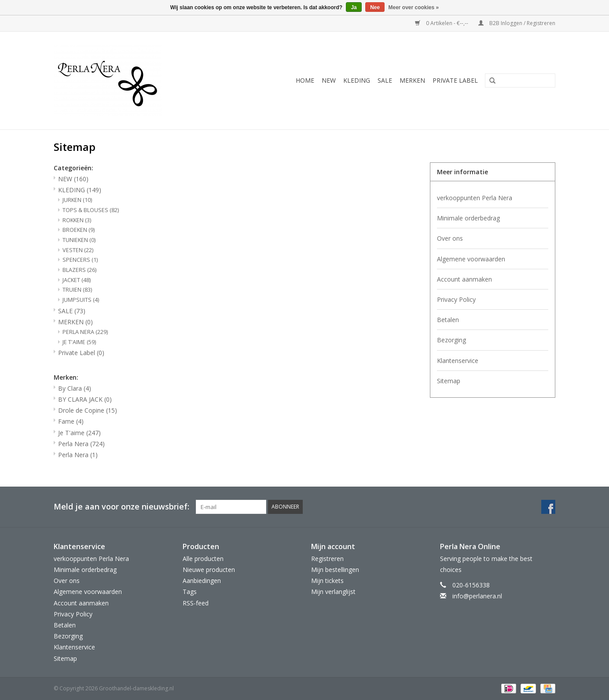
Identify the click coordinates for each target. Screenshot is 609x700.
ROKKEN (77, 220)
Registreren (327, 559)
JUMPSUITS (81, 300)
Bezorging (451, 340)
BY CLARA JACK (85, 399)
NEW (329, 80)
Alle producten (203, 559)
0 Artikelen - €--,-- (442, 23)
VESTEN (78, 250)
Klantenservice (458, 361)
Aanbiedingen (202, 581)
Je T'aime (79, 433)
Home (305, 80)
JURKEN (77, 200)
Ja (354, 7)
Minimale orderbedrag (468, 218)
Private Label (455, 80)
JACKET (77, 280)
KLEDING (357, 80)
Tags (190, 592)
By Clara (75, 388)
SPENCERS (80, 260)
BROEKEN (79, 230)
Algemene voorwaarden (471, 259)
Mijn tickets (327, 581)
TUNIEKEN (79, 240)
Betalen (448, 320)
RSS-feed (196, 603)
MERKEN (412, 80)
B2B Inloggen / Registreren (517, 23)
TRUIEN (77, 290)
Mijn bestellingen (335, 570)
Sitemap (449, 381)
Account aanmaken (464, 279)
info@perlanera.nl (477, 596)
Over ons (450, 238)
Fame (71, 421)
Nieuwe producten (209, 570)
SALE (385, 80)
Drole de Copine (88, 410)
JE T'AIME (79, 342)
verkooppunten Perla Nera (475, 198)
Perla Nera (81, 444)
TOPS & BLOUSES (91, 210)
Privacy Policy (456, 299)
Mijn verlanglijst (333, 592)
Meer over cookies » (414, 7)
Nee (375, 7)
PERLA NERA (85, 332)
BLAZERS (79, 270)
